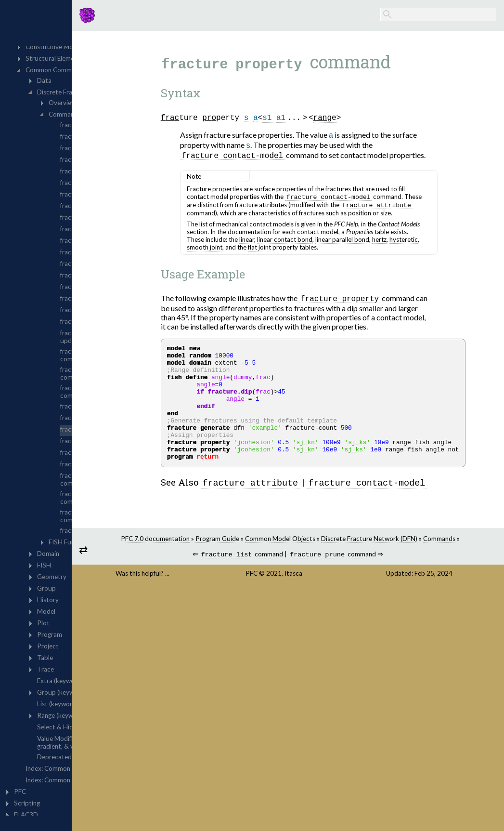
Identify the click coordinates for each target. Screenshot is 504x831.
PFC (304, 608)
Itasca (345, 608)
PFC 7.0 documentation (223, 565)
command (289, 589)
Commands (334, 573)
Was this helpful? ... (225, 608)
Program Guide (285, 565)
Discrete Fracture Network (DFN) (437, 565)
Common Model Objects (348, 565)
